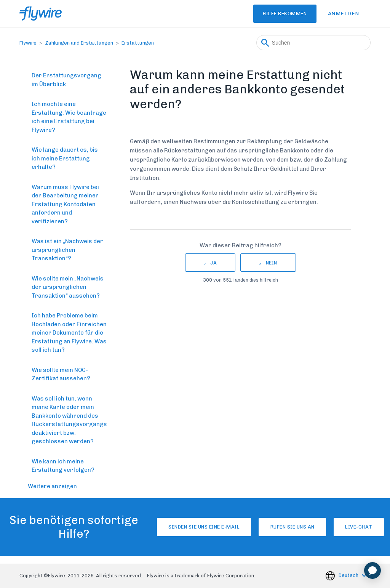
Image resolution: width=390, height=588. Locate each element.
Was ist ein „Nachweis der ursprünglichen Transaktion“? (67, 250)
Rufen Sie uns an (272, 527)
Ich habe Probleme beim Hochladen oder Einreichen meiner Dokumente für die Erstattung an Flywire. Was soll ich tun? (69, 333)
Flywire (28, 43)
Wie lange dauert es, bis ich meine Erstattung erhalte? (65, 158)
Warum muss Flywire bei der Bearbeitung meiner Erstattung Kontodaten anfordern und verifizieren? (65, 204)
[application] (372, 570)
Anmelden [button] (344, 14)
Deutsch (349, 575)
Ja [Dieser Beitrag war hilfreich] (213, 263)
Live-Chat (352, 527)
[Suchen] (313, 43)
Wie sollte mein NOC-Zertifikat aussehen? (61, 374)
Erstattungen (138, 43)
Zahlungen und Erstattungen (79, 43)
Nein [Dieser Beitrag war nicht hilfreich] (272, 263)
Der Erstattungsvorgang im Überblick (66, 80)
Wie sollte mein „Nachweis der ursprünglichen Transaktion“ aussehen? (68, 287)
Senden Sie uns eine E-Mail (170, 527)
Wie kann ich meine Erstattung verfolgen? (63, 466)
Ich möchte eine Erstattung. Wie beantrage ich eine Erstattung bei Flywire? (69, 117)
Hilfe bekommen (276, 14)
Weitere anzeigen (52, 486)
